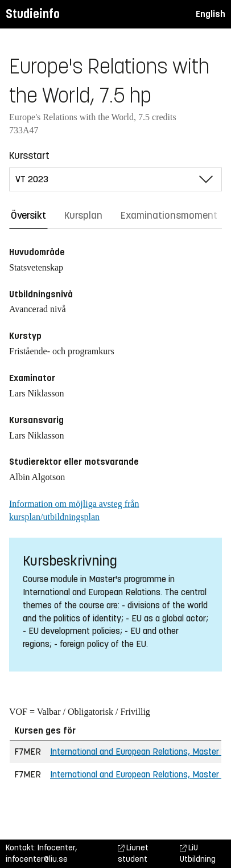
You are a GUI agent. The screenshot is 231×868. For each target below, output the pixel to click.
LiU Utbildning (198, 853)
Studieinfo (33, 14)
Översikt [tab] (28, 215)
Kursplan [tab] (83, 215)
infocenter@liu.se (37, 859)
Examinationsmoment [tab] (169, 215)
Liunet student (133, 853)
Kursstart (29, 155)
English (211, 14)
